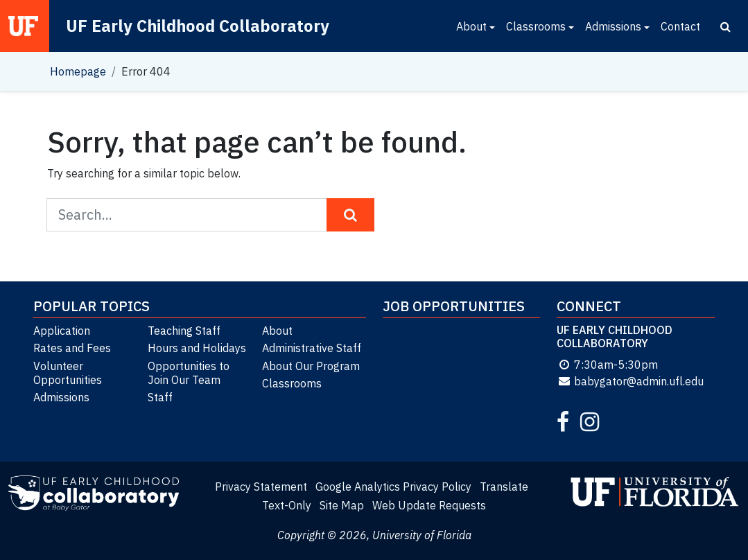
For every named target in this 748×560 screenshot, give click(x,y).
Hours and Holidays (197, 348)
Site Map (342, 505)
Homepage (78, 71)
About (471, 26)
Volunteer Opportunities (68, 373)
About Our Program (311, 366)
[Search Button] (350, 215)
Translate (504, 487)
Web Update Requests (429, 505)
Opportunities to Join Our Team (189, 373)
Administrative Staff (312, 348)
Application (62, 331)
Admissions (613, 26)
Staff (160, 397)
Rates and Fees (72, 348)
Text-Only (287, 505)
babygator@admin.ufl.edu (630, 381)
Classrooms (536, 26)
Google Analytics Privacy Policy (393, 487)
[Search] (725, 26)
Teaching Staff (184, 331)
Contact (680, 26)
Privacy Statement (261, 487)
